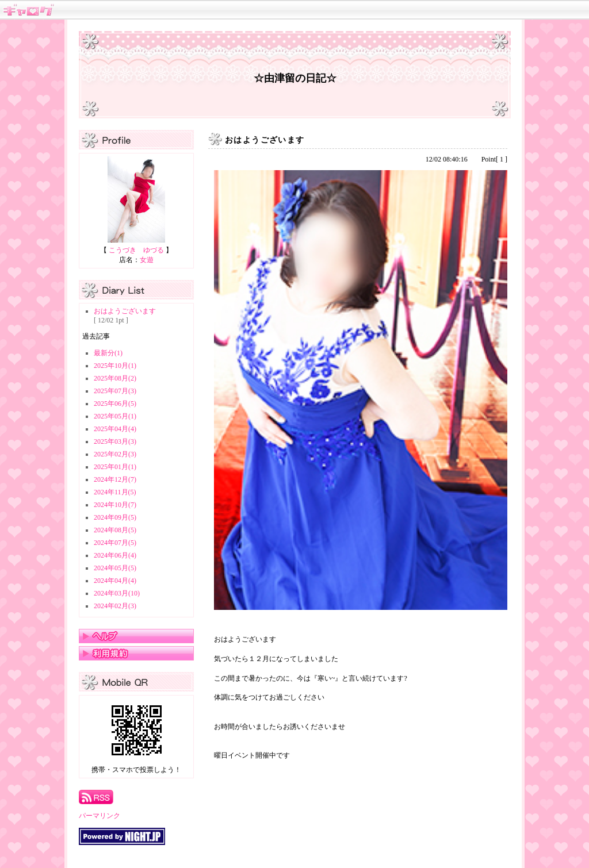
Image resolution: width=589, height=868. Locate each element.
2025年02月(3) (115, 454)
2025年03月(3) (115, 441)
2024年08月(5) (115, 530)
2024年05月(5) (115, 568)
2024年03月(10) (117, 593)
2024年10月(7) (115, 505)
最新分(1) (108, 353)
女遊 (147, 260)
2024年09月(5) (115, 517)
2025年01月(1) (115, 467)
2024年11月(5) (115, 492)
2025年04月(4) (115, 429)
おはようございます (125, 311)
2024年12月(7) (115, 479)
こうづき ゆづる (136, 250)
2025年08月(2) (115, 378)
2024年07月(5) (115, 543)
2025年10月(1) (115, 366)
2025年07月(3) (115, 391)
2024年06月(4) (115, 555)
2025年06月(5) (115, 404)
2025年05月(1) (115, 416)
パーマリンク (100, 816)
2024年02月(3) (115, 606)
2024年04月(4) (115, 581)
